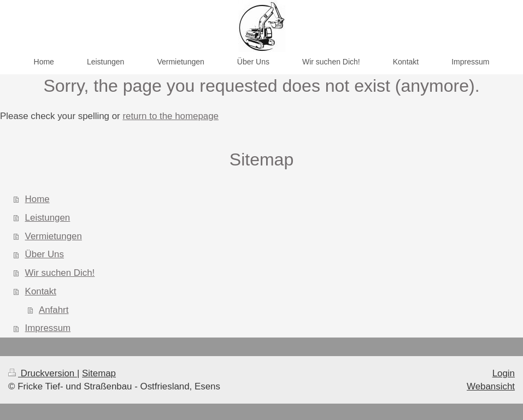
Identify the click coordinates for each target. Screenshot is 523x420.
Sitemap (99, 373)
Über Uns (45, 254)
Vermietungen (54, 236)
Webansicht (491, 386)
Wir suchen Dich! (60, 273)
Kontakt (41, 291)
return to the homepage (171, 116)
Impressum (48, 328)
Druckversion (43, 373)
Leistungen (48, 218)
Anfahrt (54, 310)
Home (37, 199)
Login (504, 373)
